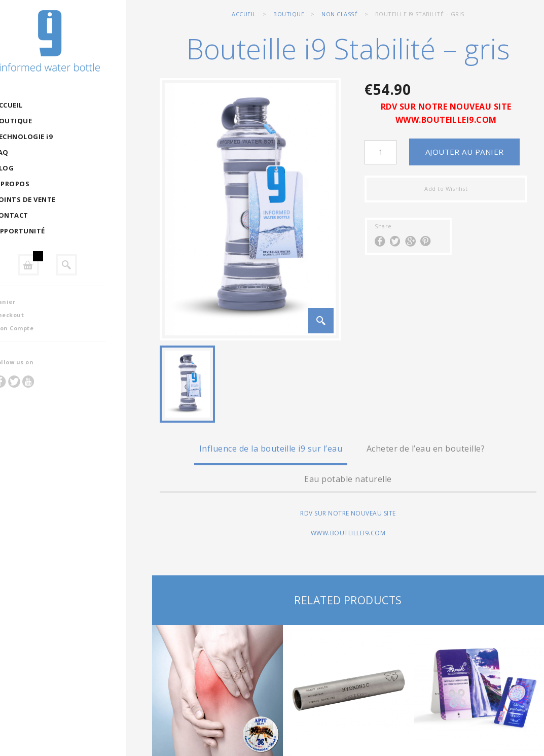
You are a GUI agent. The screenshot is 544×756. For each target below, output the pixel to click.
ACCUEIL (34, 105)
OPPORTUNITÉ (46, 231)
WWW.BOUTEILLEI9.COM (446, 120)
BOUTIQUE (39, 121)
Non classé (339, 14)
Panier (31, 302)
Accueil (244, 14)
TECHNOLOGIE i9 (49, 136)
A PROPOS (38, 184)
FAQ (27, 152)
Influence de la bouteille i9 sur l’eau (271, 449)
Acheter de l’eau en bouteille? (426, 449)
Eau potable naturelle (348, 479)
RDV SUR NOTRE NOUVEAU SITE (446, 107)
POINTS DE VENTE (51, 199)
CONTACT (37, 215)
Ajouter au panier (465, 152)
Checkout (35, 315)
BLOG (30, 168)
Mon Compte (40, 328)
